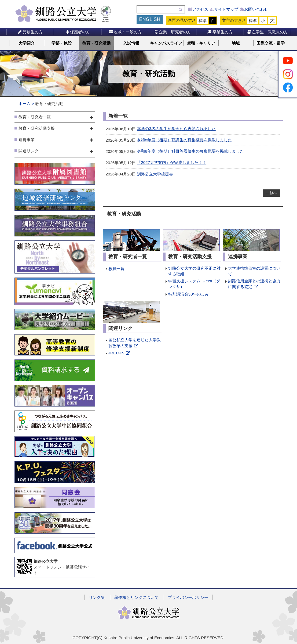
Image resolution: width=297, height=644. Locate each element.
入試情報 (131, 43)
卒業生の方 (220, 32)
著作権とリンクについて (136, 597)
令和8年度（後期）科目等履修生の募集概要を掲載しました (190, 151)
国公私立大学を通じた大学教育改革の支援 (135, 343)
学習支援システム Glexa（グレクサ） (194, 284)
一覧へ (271, 193)
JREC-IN (120, 353)
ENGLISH (150, 19)
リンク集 (97, 597)
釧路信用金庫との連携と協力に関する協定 (254, 284)
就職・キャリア (201, 43)
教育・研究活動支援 (37, 128)
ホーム (25, 104)
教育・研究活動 (96, 43)
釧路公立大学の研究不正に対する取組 (194, 271)
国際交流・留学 (271, 43)
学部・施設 (62, 43)
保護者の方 (77, 32)
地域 (236, 43)
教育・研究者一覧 (35, 117)
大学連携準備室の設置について (254, 271)
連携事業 (27, 140)
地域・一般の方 (125, 32)
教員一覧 (116, 269)
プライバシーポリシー (188, 597)
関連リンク (29, 151)
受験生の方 (30, 32)
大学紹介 (27, 43)
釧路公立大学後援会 (155, 174)
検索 (181, 9)
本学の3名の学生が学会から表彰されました (176, 129)
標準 (203, 21)
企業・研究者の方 (173, 32)
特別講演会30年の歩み (189, 294)
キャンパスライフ (166, 43)
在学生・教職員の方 (267, 32)
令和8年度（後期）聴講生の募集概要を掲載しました (184, 140)
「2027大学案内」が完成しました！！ (172, 162)
